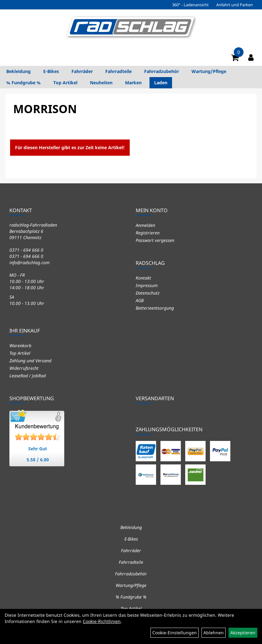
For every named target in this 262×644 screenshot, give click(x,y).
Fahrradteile (118, 71)
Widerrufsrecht (24, 368)
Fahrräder (82, 71)
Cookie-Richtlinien (102, 621)
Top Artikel (65, 83)
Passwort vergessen (155, 240)
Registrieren (148, 233)
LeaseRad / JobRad (28, 376)
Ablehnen (214, 633)
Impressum (147, 285)
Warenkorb (20, 346)
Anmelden (145, 225)
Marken (133, 83)
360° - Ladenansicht (190, 5)
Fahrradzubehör (162, 71)
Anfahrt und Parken (235, 5)
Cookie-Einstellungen (175, 633)
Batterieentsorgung (155, 308)
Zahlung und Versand (30, 361)
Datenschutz (148, 293)
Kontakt (143, 278)
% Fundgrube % (24, 83)
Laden (161, 83)
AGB (140, 300)
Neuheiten (101, 83)
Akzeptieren (243, 633)
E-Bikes (51, 71)
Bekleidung (18, 71)
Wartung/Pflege (209, 71)
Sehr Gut (38, 449)
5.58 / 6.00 (38, 460)
